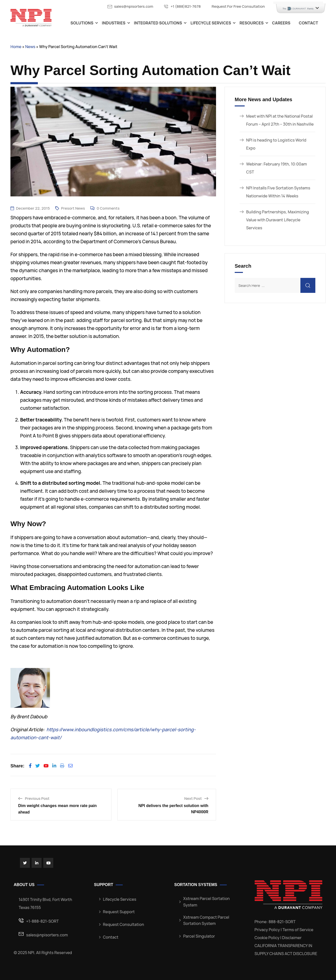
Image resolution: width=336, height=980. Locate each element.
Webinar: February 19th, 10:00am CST (277, 168)
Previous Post (37, 798)
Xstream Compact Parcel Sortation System (206, 920)
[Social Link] (25, 863)
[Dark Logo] (31, 18)
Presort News (73, 208)
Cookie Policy (267, 938)
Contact (308, 23)
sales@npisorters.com (134, 6)
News (30, 47)
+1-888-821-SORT (42, 921)
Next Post (193, 798)
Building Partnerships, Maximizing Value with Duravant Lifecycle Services (278, 220)
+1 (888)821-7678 (186, 6)
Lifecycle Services (211, 23)
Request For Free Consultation (238, 6)
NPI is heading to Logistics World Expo (276, 144)
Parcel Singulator (199, 936)
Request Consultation (124, 924)
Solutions (82, 23)
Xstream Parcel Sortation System (206, 902)
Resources (252, 23)
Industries (114, 23)
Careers (281, 23)
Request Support (119, 912)
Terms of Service (298, 930)
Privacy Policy (267, 930)
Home (16, 47)
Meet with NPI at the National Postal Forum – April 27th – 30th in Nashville (280, 120)
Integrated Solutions (158, 23)
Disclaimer (292, 938)
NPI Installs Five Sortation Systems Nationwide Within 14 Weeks (278, 192)
